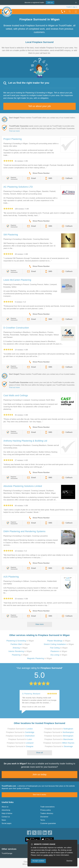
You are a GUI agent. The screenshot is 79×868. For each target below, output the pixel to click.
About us (5, 807)
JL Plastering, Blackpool (31, 694)
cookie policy (48, 855)
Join (50, 2)
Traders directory (47, 813)
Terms (43, 820)
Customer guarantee (48, 823)
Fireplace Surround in (20, 729)
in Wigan (20, 641)
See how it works (39, 795)
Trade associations (47, 807)
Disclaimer (44, 817)
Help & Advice (7, 813)
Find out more (14, 131)
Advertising (6, 810)
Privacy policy (46, 810)
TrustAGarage (7, 853)
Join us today (39, 774)
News (4, 820)
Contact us (6, 817)
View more (39, 624)
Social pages (7, 823)
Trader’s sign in (72, 7)
